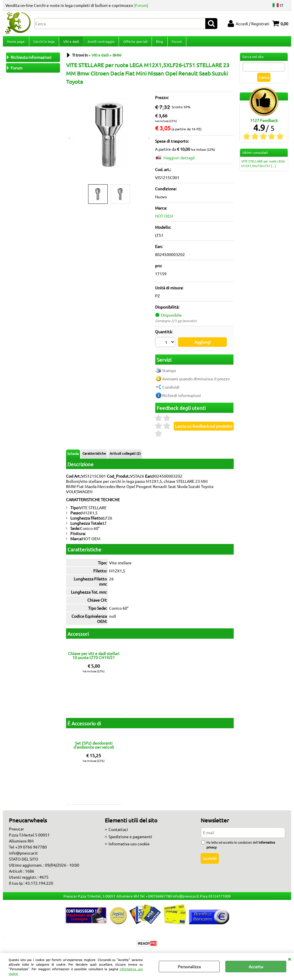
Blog (158, 43)
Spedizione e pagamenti (130, 839)
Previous (70, 138)
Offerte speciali (134, 43)
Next (148, 138)
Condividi (171, 389)
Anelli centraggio (100, 43)
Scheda (73, 456)
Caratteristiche (94, 456)
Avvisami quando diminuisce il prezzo (196, 381)
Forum (175, 43)
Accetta (256, 967)
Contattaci (118, 832)
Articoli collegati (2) (125, 456)
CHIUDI (289, 959)
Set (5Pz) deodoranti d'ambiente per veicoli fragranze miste (94, 747)
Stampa (169, 373)
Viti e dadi (70, 43)
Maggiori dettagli (179, 161)
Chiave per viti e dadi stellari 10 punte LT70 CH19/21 (94, 658)
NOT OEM (164, 219)
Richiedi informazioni (182, 398)
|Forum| (141, 5)
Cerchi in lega (44, 43)
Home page (16, 43)
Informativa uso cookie (129, 846)
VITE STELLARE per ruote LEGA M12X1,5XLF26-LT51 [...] (263, 166)
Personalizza (189, 967)
